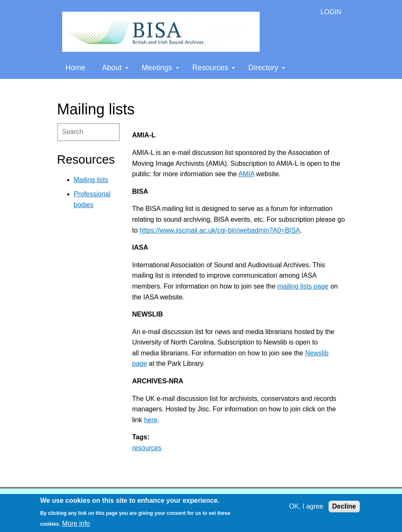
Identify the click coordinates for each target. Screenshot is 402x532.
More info (76, 523)
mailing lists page (303, 286)
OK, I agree (306, 506)
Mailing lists (91, 180)
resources (147, 448)
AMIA (246, 174)
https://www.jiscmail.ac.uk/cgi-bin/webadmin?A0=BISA (220, 230)
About (115, 68)
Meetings (161, 68)
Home (76, 68)
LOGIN (331, 12)
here (151, 420)
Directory (267, 68)
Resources (214, 68)
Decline (344, 506)
